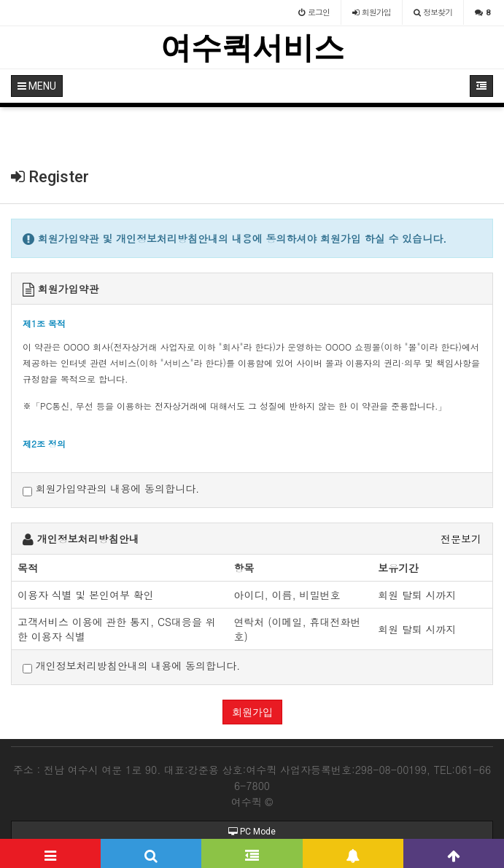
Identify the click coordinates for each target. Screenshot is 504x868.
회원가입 (252, 712)
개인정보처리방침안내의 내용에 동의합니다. (131, 666)
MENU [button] (37, 86)
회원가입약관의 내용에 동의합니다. (111, 489)
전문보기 (461, 539)
